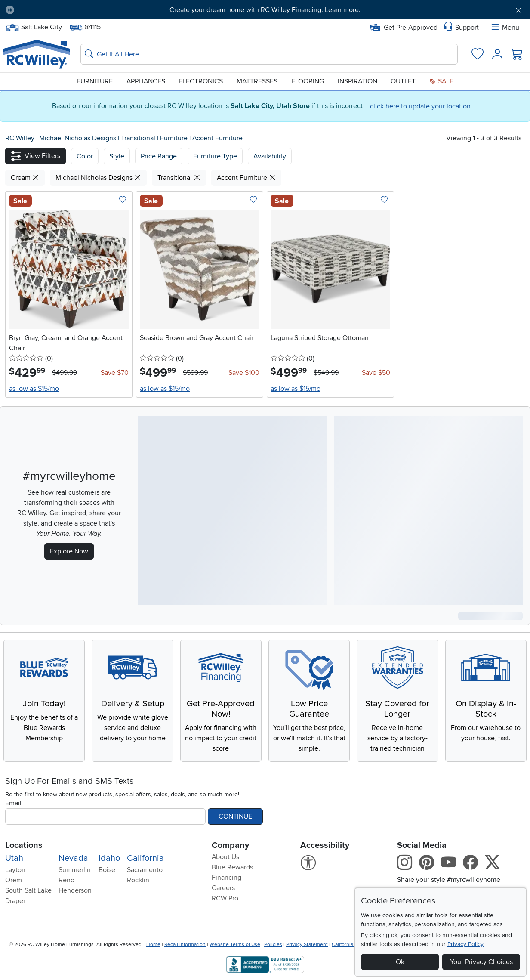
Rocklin (138, 880)
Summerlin (75, 870)
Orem (14, 880)
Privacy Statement (307, 944)
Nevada (73, 858)
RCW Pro (225, 898)
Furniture (95, 81)
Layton (15, 870)
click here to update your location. (421, 106)
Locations (24, 845)
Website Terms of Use (235, 944)
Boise (107, 870)
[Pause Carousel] (10, 10)
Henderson (75, 890)
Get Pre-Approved (404, 28)
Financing (226, 878)
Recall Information (185, 944)
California (145, 858)
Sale (441, 81)
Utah (14, 858)
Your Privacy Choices (481, 962)
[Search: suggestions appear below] (269, 54)
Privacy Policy (465, 944)
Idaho (109, 858)
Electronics (201, 81)
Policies (273, 944)
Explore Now (69, 551)
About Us (225, 857)
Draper (15, 901)
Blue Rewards (232, 867)
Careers (223, 888)
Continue (235, 816)
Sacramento (145, 870)
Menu (505, 28)
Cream (25, 178)
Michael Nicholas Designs (79, 138)
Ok (400, 962)
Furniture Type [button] (215, 156)
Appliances (146, 81)
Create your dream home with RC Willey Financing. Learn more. (265, 10)
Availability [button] (270, 156)
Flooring (308, 81)
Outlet (403, 81)
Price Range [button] (159, 156)
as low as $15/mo (34, 389)
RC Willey (20, 138)
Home (153, 944)
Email (13, 803)
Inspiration (357, 81)
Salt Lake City (34, 27)
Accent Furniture (217, 138)
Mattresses (257, 81)
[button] (35, 156)
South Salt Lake (28, 890)
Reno (66, 880)
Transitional (139, 138)
